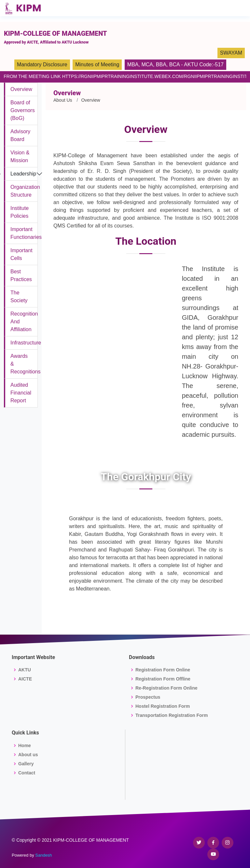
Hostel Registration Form (163, 706)
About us (28, 755)
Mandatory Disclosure (42, 65)
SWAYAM (231, 53)
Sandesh (43, 855)
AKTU (25, 670)
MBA (133, 65)
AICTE (25, 679)
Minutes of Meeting (97, 65)
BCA (174, 65)
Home (25, 745)
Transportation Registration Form (172, 715)
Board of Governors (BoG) (23, 110)
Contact (27, 773)
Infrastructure (26, 343)
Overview (21, 89)
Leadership (23, 174)
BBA (161, 65)
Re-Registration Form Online (167, 688)
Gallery (26, 764)
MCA (147, 65)
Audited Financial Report (21, 393)
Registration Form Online (163, 670)
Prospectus (148, 697)
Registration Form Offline (163, 679)
